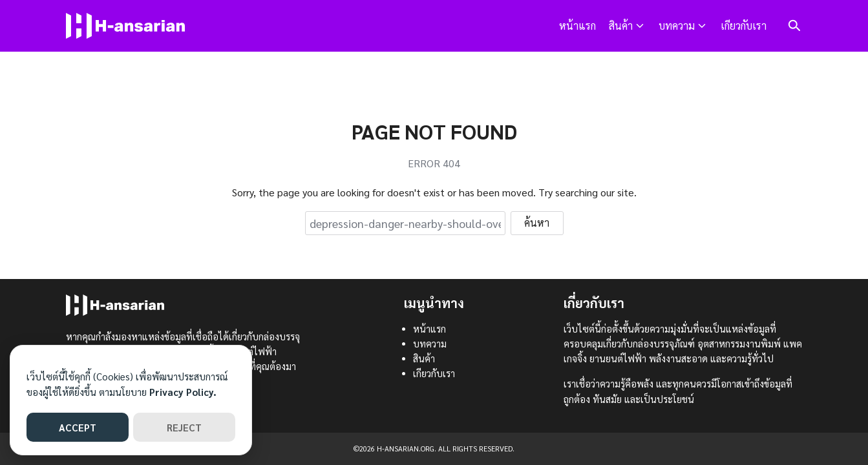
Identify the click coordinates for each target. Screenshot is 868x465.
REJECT (184, 427)
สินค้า (621, 26)
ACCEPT (78, 427)
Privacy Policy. (183, 392)
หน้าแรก (577, 26)
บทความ (677, 26)
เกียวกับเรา (744, 26)
